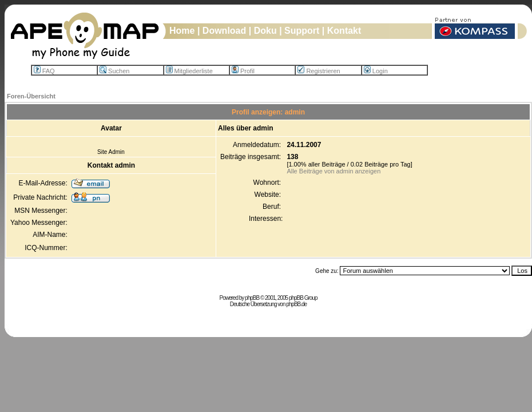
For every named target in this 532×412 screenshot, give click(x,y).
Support (302, 31)
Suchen (114, 71)
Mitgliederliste (189, 71)
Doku (265, 31)
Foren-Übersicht (31, 96)
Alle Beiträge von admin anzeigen (334, 171)
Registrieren (319, 71)
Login (376, 71)
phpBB (252, 298)
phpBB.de (296, 304)
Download (224, 31)
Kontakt (344, 31)
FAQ (44, 71)
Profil (243, 71)
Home (182, 31)
